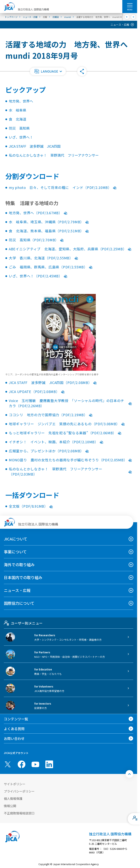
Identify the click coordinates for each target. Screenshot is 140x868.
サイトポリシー (15, 784)
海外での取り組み (19, 565)
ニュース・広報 (120, 25)
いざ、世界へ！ (21, 137)
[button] (48, 71)
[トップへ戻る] (129, 774)
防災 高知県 (19, 128)
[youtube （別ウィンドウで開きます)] (35, 764)
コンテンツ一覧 (16, 719)
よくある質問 (14, 729)
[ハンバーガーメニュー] (130, 5)
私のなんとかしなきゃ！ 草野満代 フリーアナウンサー (54, 155)
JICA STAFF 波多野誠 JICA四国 (35, 146)
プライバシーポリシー (19, 791)
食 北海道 (17, 119)
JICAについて (16, 539)
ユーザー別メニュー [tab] (23, 623)
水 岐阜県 (17, 110)
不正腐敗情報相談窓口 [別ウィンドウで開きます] (19, 813)
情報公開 (10, 806)
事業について (15, 552)
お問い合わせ (14, 738)
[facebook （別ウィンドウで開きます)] (22, 764)
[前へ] (127, 17)
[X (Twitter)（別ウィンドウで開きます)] (8, 764)
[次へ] (133, 17)
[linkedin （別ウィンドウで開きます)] (49, 764)
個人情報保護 (13, 798)
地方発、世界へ (21, 101)
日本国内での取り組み (23, 577)
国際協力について (19, 603)
